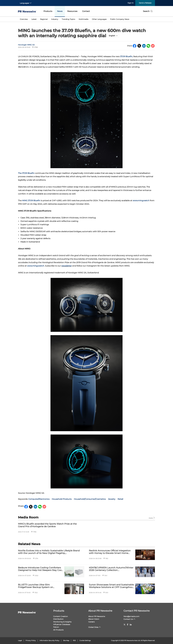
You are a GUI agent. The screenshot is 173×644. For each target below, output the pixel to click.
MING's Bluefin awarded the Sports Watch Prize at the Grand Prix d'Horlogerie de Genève (47, 525)
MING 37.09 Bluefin (31, 201)
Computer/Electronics (39, 499)
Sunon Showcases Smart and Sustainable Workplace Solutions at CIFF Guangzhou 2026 (111, 586)
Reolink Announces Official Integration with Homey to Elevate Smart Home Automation (110, 552)
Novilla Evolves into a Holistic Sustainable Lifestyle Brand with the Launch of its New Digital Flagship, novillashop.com (49, 552)
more (152, 518)
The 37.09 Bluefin (26, 173)
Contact (86, 11)
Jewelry (112, 499)
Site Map (66, 640)
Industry (55, 19)
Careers (91, 622)
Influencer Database (62, 624)
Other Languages (99, 19)
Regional (44, 19)
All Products (58, 630)
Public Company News (120, 19)
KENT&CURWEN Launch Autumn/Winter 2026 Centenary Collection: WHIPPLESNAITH (111, 569)
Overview (24, 19)
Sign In (131, 3)
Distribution (58, 619)
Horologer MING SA (26, 45)
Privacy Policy (31, 640)
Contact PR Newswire (137, 611)
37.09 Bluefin (126, 56)
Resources (72, 11)
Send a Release (145, 3)
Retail (120, 499)
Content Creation (60, 616)
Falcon (56, 627)
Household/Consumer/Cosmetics (90, 499)
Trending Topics (68, 19)
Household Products (62, 499)
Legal (20, 640)
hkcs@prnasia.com (131, 616)
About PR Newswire (100, 611)
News (60, 11)
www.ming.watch (141, 201)
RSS (74, 640)
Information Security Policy (49, 640)
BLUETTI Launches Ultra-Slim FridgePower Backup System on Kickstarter (36, 586)
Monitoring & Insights (62, 622)
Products (48, 11)
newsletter (66, 266)
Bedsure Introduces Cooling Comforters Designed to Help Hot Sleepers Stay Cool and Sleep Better (40, 569)
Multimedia (83, 19)
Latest (34, 19)
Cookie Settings (85, 640)
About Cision (94, 619)
